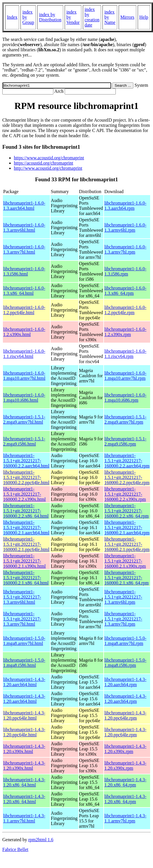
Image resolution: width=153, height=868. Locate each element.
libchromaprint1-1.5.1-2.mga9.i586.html (24, 441)
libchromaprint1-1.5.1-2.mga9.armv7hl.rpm (125, 419)
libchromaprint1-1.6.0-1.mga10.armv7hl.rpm (125, 376)
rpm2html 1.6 (41, 840)
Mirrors (127, 17)
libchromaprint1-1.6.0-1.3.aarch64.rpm (125, 206)
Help (144, 17)
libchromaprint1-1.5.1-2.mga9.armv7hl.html (24, 419)
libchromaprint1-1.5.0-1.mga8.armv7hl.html (24, 641)
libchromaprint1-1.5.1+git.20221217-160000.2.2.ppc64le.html (26, 477)
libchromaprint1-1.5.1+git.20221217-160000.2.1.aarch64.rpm (127, 528)
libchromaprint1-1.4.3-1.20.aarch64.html (24, 682)
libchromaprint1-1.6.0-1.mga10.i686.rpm (125, 398)
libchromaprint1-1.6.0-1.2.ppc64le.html (24, 310)
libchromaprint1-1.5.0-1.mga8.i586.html (24, 663)
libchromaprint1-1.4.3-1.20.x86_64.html (24, 782)
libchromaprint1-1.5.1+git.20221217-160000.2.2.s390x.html (25, 494)
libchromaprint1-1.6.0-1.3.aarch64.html (24, 206)
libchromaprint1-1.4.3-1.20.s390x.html (24, 749)
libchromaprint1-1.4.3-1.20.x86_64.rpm (125, 782)
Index (12, 17)
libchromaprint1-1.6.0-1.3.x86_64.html (24, 291)
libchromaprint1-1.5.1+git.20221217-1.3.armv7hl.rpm (123, 619)
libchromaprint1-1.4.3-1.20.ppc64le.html (24, 715)
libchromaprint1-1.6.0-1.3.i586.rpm (125, 271)
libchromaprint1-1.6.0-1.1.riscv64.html (24, 354)
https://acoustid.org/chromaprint (43, 163)
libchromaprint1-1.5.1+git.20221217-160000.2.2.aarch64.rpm (127, 461)
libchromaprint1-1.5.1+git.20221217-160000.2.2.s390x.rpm (125, 494)
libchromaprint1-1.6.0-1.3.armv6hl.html (24, 228)
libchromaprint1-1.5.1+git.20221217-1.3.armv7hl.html (22, 619)
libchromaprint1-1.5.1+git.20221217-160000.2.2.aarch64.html (26, 461)
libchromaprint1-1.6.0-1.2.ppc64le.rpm (125, 310)
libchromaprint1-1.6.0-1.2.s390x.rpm (125, 332)
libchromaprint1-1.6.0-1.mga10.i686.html (24, 398)
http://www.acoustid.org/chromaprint (48, 168)
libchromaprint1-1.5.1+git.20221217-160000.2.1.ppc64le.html (26, 544)
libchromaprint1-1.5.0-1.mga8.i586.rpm (125, 663)
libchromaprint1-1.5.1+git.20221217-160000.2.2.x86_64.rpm (126, 511)
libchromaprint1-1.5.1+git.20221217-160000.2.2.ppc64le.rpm (127, 477)
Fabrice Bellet (15, 849)
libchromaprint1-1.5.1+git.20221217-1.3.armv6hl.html (22, 597)
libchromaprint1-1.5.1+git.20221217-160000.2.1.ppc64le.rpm (127, 544)
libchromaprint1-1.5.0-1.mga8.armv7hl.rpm (125, 641)
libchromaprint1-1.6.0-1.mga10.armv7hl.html (24, 376)
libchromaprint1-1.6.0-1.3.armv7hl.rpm (125, 249)
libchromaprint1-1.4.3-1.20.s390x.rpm (125, 749)
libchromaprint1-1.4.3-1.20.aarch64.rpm (125, 682)
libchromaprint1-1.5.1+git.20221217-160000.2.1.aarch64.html (26, 528)
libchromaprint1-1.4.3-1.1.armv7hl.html (24, 818)
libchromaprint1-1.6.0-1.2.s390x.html (24, 332)
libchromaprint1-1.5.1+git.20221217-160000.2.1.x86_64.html (26, 578)
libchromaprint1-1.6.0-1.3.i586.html (24, 271)
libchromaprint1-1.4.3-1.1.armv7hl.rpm (125, 818)
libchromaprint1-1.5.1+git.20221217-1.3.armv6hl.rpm (123, 597)
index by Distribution (50, 17)
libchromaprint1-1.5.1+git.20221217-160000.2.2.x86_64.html (26, 511)
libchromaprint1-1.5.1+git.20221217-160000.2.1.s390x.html (25, 561)
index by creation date (92, 17)
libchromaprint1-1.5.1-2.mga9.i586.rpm (125, 441)
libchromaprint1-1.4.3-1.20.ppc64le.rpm (125, 715)
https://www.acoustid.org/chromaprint (49, 158)
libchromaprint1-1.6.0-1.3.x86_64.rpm (125, 291)
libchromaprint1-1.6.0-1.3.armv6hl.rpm (125, 228)
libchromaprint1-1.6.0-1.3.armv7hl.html (24, 249)
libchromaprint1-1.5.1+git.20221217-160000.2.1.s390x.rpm (125, 561)
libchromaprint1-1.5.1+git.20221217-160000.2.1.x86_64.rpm (126, 578)
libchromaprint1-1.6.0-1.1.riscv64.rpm (125, 354)
